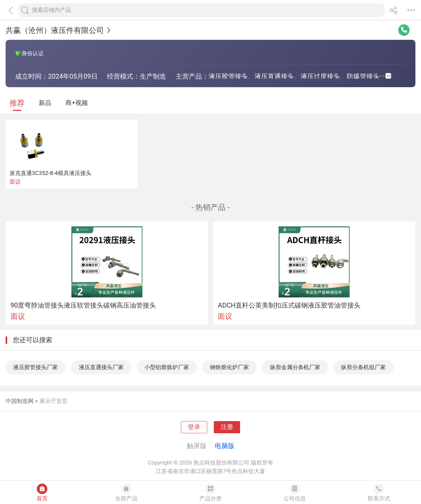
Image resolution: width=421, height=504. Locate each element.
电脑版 (225, 446)
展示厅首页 (53, 401)
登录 (194, 427)
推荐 (17, 103)
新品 (45, 103)
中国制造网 (20, 401)
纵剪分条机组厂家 (363, 367)
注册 (227, 427)
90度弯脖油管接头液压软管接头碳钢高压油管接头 (83, 305)
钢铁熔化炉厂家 (229, 367)
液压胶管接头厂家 (36, 367)
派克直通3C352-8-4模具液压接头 (50, 173)
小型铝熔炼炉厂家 (167, 367)
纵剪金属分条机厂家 (295, 367)
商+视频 (77, 103)
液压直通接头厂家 (101, 367)
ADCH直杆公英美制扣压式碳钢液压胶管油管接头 (289, 305)
